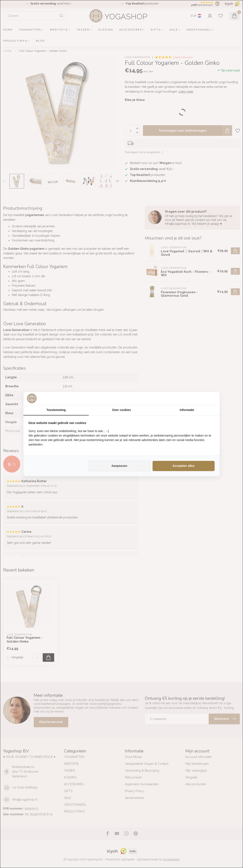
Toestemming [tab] (56, 410)
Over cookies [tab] (122, 410)
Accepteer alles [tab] (184, 466)
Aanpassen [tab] (119, 466)
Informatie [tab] (187, 410)
